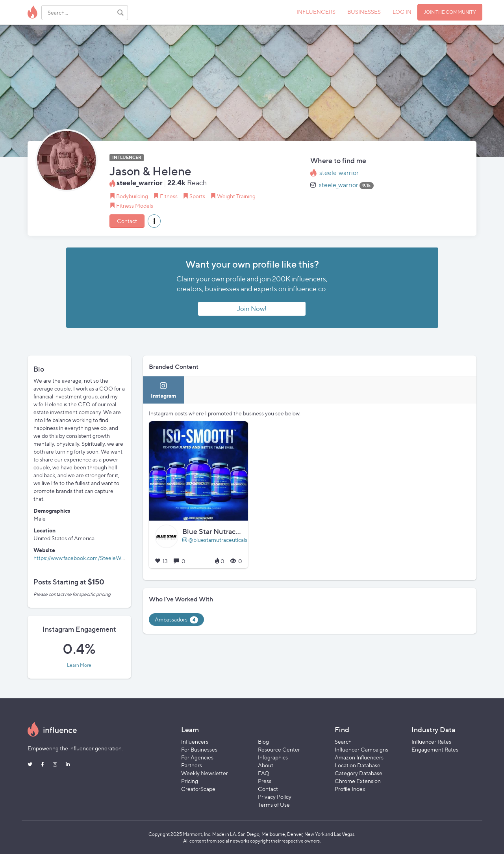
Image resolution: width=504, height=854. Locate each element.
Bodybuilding (132, 196)
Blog (263, 741)
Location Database (358, 765)
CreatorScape (198, 789)
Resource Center (279, 749)
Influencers (195, 741)
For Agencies (197, 757)
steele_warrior (339, 173)
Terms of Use (274, 805)
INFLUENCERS (316, 12)
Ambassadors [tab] (176, 620)
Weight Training (236, 196)
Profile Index (350, 789)
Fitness (169, 196)
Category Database (359, 773)
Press (265, 781)
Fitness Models (135, 206)
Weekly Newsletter (205, 773)
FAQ (264, 773)
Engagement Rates (435, 749)
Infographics (273, 757)
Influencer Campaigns (361, 749)
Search (343, 741)
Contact (127, 221)
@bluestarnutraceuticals (215, 540)
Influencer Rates (431, 741)
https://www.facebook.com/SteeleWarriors (85, 558)
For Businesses (199, 749)
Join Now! (252, 309)
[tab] (163, 390)
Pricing (190, 781)
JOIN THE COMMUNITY (450, 12)
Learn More (79, 665)
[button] (154, 221)
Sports (197, 196)
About (266, 765)
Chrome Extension (358, 781)
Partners (192, 765)
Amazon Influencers (359, 757)
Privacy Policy (275, 797)
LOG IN (402, 12)
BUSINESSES (364, 12)
